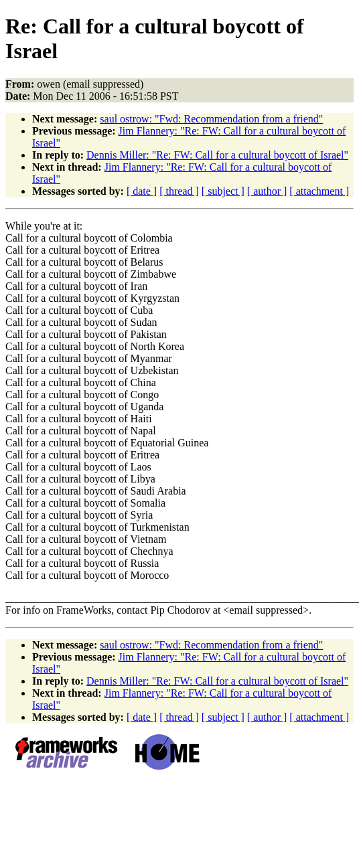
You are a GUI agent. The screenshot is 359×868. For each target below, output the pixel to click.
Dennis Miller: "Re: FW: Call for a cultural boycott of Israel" (217, 155)
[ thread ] (179, 191)
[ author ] (267, 191)
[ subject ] (223, 191)
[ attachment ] (319, 191)
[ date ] (142, 191)
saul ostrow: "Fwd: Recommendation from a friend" (211, 119)
